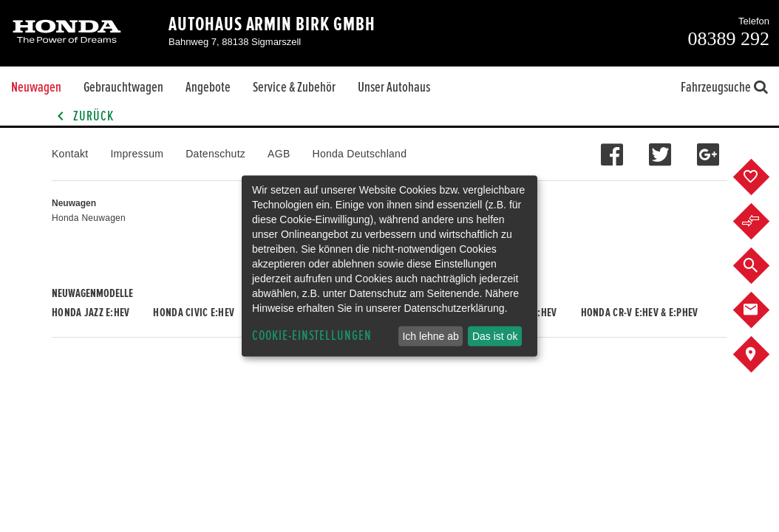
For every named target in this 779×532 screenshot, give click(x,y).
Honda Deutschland (360, 154)
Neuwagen (36, 87)
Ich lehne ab (430, 336)
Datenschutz (215, 154)
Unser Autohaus (394, 87)
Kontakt (70, 154)
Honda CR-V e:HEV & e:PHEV (640, 313)
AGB (279, 154)
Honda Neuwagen (89, 218)
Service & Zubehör (294, 87)
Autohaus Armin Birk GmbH (272, 24)
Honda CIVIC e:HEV (194, 313)
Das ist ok (495, 336)
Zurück (83, 116)
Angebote (208, 87)
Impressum (137, 154)
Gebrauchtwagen (123, 87)
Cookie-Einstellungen (312, 336)
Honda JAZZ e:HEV (91, 313)
